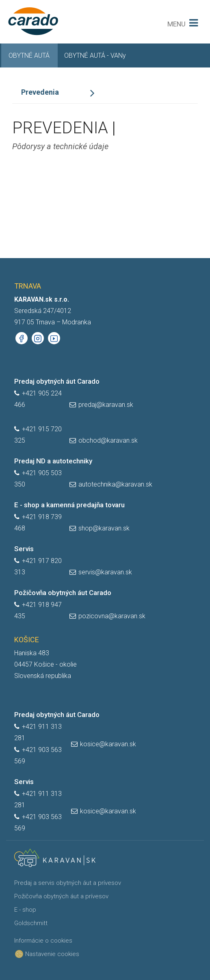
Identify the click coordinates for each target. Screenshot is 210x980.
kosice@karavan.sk (108, 744)
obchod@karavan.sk (108, 440)
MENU (176, 24)
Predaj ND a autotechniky (53, 461)
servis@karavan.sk (105, 572)
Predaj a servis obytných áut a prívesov (68, 883)
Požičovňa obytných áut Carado (63, 593)
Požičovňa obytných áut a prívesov (61, 896)
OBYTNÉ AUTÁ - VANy (95, 55)
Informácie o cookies (43, 941)
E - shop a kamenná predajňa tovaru (69, 505)
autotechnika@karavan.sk (115, 484)
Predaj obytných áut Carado (57, 381)
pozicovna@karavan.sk (112, 616)
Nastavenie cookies (49, 954)
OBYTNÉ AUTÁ (29, 55)
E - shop (25, 910)
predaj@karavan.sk (106, 405)
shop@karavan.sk (104, 528)
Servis (24, 549)
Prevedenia (40, 92)
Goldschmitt (31, 923)
